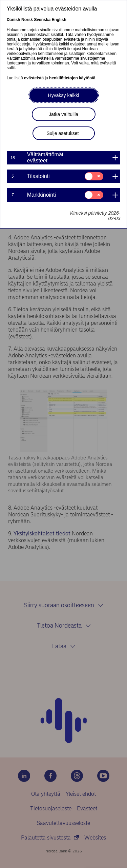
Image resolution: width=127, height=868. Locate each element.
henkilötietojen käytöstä (72, 78)
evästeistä (34, 78)
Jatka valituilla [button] (63, 114)
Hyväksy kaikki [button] (64, 95)
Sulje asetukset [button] (63, 133)
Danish (14, 20)
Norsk (27, 20)
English (59, 20)
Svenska (42, 20)
